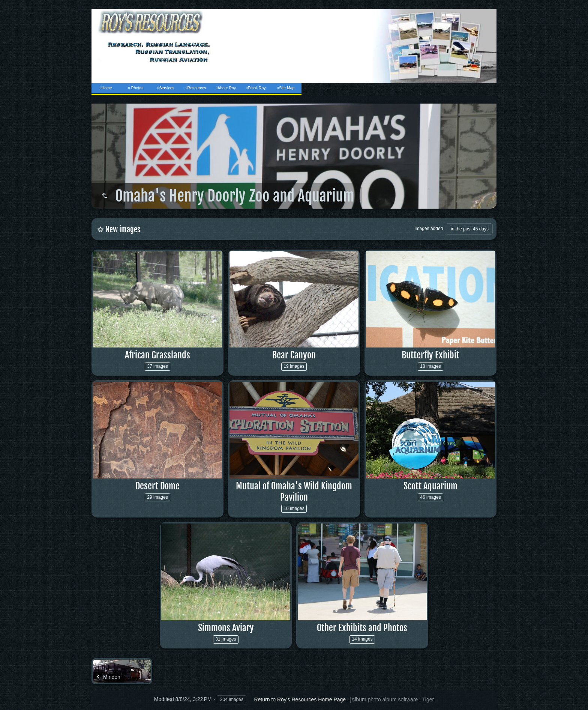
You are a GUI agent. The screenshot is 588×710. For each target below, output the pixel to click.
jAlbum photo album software (384, 699)
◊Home (106, 88)
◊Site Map (286, 88)
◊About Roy (226, 88)
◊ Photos (136, 88)
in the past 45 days (470, 229)
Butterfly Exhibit (430, 355)
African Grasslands (157, 355)
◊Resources (196, 88)
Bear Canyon (294, 355)
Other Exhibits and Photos (362, 628)
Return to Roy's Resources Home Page (300, 699)
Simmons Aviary (226, 628)
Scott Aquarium (430, 486)
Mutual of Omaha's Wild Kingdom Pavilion (294, 492)
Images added (429, 229)
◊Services (166, 88)
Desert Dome (157, 486)
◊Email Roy (256, 88)
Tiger (428, 699)
